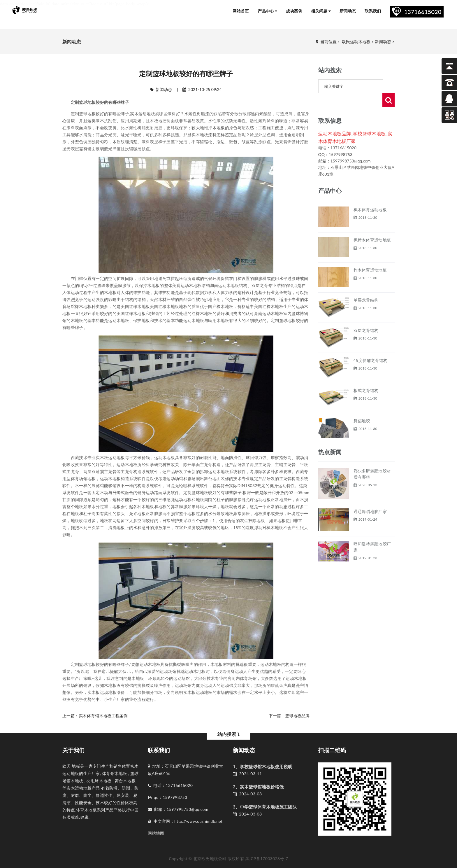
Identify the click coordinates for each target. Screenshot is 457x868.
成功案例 (294, 11)
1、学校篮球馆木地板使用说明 (263, 766)
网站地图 (156, 833)
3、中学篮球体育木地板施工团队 (265, 807)
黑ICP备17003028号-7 (267, 859)
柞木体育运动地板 (370, 256)
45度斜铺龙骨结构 (371, 346)
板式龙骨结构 (366, 376)
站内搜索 (229, 734)
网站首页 (241, 11)
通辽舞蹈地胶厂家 (370, 497)
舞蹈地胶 (362, 407)
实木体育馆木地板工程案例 (103, 716)
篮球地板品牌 (297, 716)
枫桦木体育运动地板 (372, 226)
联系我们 (373, 11)
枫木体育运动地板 (370, 196)
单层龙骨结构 (366, 286)
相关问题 (321, 11)
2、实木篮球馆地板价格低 (258, 787)
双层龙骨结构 (366, 316)
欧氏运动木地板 (356, 42)
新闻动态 (348, 11)
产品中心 (268, 11)
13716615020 (423, 12)
